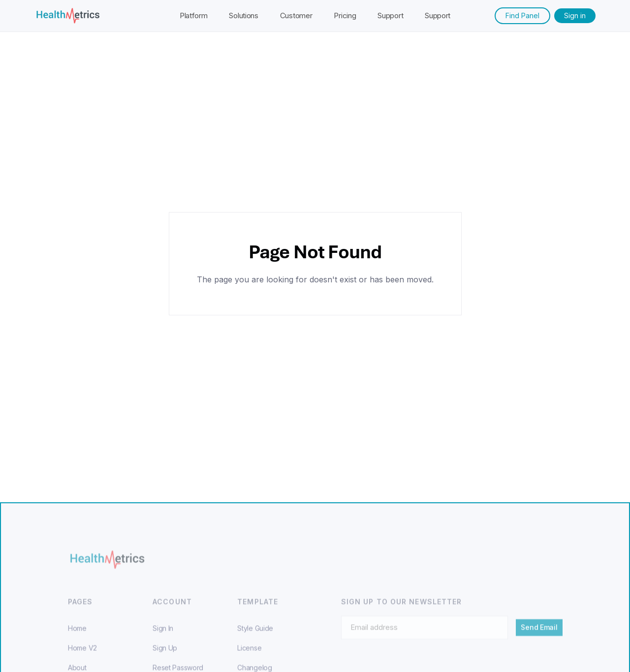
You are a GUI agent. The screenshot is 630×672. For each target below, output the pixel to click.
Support (390, 15)
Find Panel (522, 15)
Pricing (345, 15)
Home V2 (82, 654)
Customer (296, 15)
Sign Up (165, 654)
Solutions (243, 15)
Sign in (575, 15)
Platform (194, 15)
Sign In (163, 634)
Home (77, 634)
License (249, 654)
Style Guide (255, 634)
